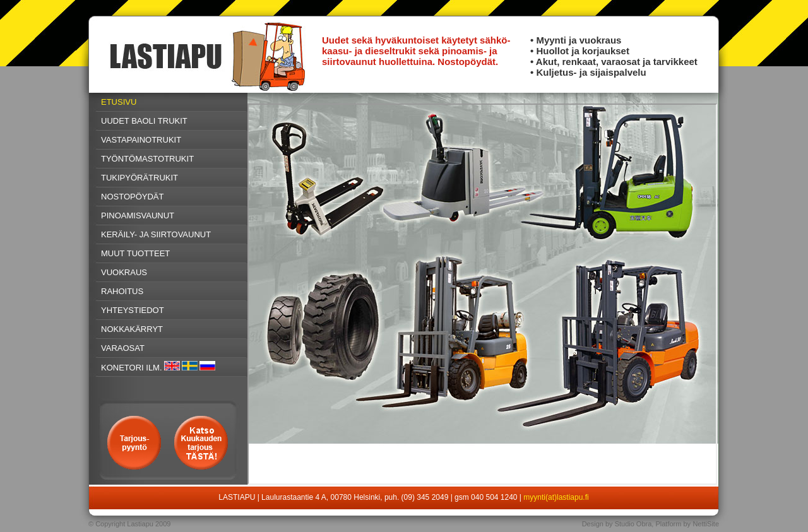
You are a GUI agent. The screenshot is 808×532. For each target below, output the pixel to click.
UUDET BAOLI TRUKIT (144, 121)
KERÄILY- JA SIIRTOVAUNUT (156, 234)
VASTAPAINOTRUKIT (141, 140)
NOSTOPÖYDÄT (132, 197)
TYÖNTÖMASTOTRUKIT (147, 159)
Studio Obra (633, 524)
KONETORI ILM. (132, 368)
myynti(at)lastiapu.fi (556, 497)
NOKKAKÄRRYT (132, 329)
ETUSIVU (119, 102)
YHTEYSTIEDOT (133, 310)
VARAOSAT (123, 348)
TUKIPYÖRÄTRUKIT (140, 178)
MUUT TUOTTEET (135, 253)
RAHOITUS (122, 291)
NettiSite (706, 524)
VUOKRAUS (124, 272)
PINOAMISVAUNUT (138, 216)
